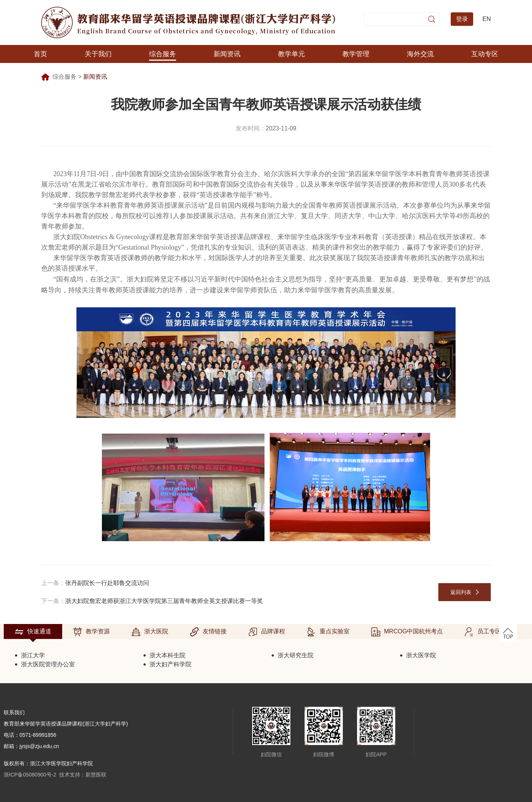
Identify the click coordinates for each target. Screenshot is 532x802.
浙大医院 (150, 632)
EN (487, 19)
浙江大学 (33, 655)
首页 (40, 54)
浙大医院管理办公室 (48, 664)
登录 (462, 19)
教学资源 (91, 632)
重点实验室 (328, 632)
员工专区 (483, 632)
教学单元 (291, 54)
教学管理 (356, 54)
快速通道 (33, 632)
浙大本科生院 (167, 655)
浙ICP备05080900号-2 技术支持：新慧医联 (55, 775)
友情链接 (208, 632)
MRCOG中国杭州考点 (407, 632)
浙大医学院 (421, 655)
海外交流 (420, 54)
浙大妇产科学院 (170, 664)
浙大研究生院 (296, 655)
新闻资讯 (227, 54)
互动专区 (485, 54)
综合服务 (163, 54)
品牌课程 (267, 632)
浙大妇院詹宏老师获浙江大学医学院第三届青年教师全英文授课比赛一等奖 (164, 601)
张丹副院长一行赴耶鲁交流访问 (107, 583)
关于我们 (98, 54)
